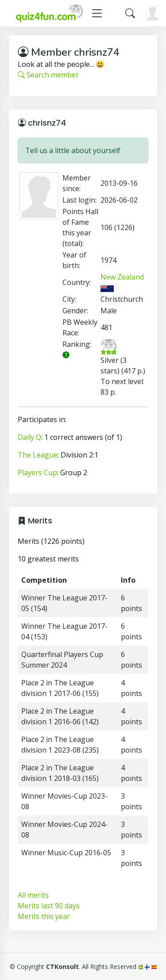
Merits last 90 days (49, 906)
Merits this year (44, 916)
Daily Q (29, 437)
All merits (33, 895)
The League (38, 455)
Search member (48, 75)
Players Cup (37, 473)
